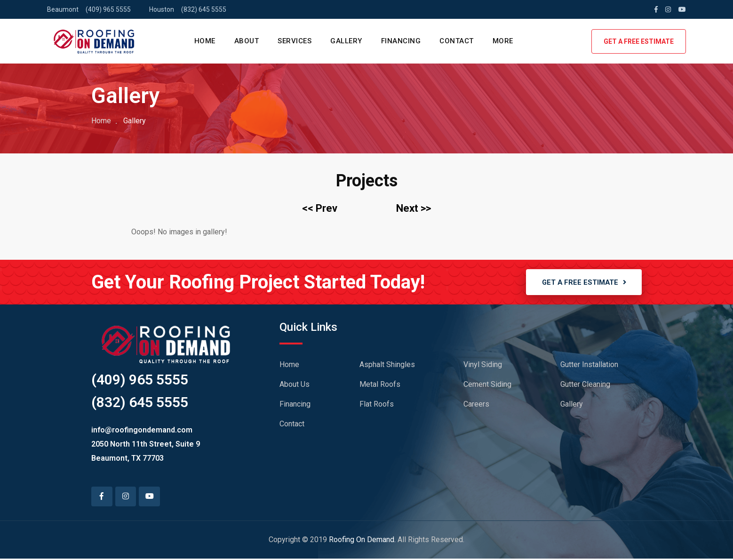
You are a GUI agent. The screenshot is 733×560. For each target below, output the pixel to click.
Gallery (572, 405)
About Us (295, 386)
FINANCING (401, 41)
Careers (476, 405)
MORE (503, 41)
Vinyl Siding (483, 366)
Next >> (414, 208)
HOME (205, 41)
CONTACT (457, 41)
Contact (292, 425)
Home (101, 121)
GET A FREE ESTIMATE (639, 41)
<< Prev (320, 208)
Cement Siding (487, 386)
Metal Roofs (380, 386)
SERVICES (295, 41)
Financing (295, 405)
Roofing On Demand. (362, 541)
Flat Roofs (377, 405)
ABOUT (247, 41)
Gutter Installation (589, 366)
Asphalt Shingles (387, 366)
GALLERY (346, 41)
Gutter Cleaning (585, 386)
